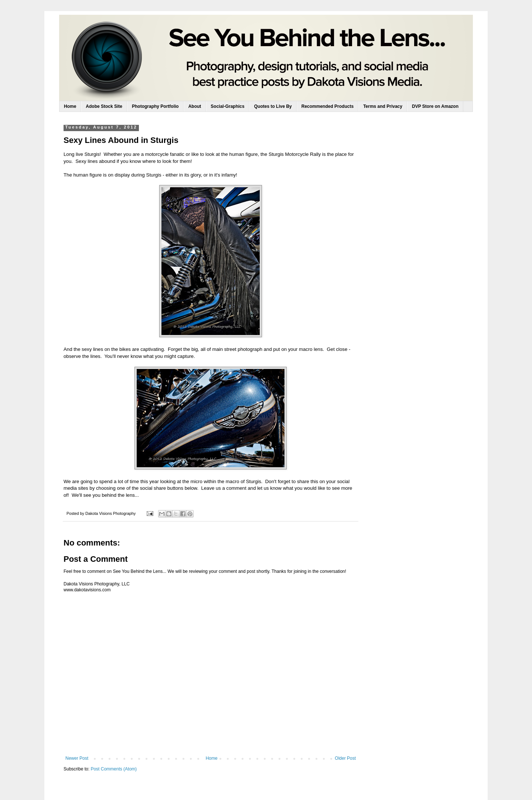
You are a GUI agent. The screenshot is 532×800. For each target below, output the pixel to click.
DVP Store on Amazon (435, 106)
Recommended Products (328, 106)
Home (70, 106)
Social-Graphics (227, 106)
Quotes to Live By (273, 106)
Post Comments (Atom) (114, 769)
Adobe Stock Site (104, 106)
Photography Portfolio (155, 106)
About (195, 106)
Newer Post (77, 758)
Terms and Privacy (383, 106)
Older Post (345, 758)
